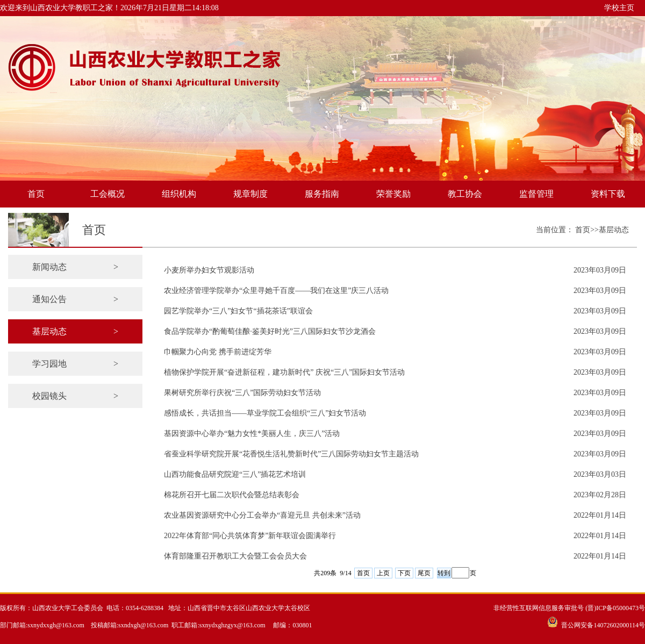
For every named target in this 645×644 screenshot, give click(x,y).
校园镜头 (75, 396)
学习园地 (75, 364)
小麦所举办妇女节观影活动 (209, 270)
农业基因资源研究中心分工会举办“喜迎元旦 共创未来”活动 (262, 515)
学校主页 (619, 8)
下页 (404, 573)
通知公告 (75, 299)
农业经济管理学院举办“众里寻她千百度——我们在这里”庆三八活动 (276, 291)
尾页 (424, 573)
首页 (36, 194)
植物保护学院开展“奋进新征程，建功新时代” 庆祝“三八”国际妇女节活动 (284, 372)
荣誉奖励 (393, 194)
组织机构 (179, 194)
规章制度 (250, 194)
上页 (383, 573)
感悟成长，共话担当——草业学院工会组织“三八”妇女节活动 (265, 413)
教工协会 (465, 194)
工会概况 (107, 194)
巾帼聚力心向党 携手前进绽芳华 (218, 352)
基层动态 (75, 331)
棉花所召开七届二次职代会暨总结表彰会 (232, 495)
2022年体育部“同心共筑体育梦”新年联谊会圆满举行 (250, 536)
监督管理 (536, 194)
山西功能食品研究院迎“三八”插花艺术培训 (235, 474)
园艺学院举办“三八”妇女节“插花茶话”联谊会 (238, 311)
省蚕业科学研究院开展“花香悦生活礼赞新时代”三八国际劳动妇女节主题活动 (291, 454)
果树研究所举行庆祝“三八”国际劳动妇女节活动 (242, 393)
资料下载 (608, 194)
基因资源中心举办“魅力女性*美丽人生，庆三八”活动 (252, 434)
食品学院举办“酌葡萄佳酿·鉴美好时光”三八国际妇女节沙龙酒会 (270, 331)
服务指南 (322, 194)
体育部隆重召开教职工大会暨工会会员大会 (235, 556)
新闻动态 (75, 267)
